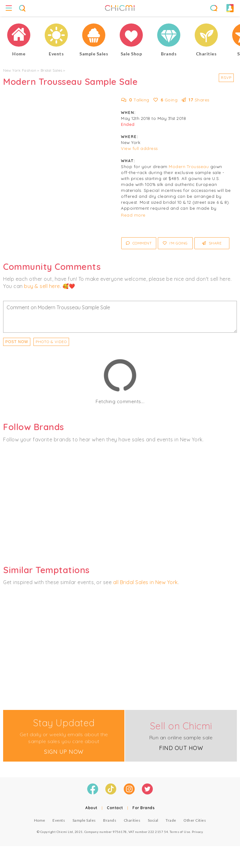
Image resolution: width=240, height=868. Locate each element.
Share (212, 243)
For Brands (144, 808)
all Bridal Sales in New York (145, 582)
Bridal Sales (52, 70)
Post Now (17, 342)
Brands (110, 820)
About (91, 808)
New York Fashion (20, 70)
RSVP (226, 77)
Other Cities (195, 820)
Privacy (197, 832)
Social (153, 820)
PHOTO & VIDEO (51, 342)
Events (59, 820)
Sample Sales (84, 820)
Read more (133, 215)
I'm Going (175, 243)
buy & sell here (42, 286)
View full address (139, 148)
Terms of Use (180, 832)
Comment (139, 243)
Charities (132, 820)
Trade (171, 820)
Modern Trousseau (189, 167)
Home (40, 820)
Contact (115, 808)
